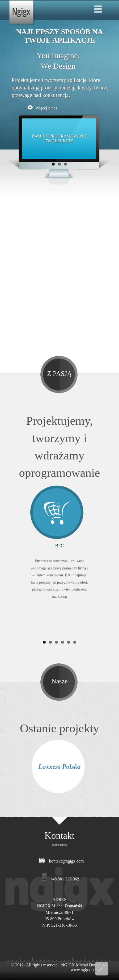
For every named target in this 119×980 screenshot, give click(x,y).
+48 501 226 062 (64, 879)
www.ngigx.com (85, 970)
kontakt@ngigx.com (67, 861)
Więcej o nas (42, 108)
